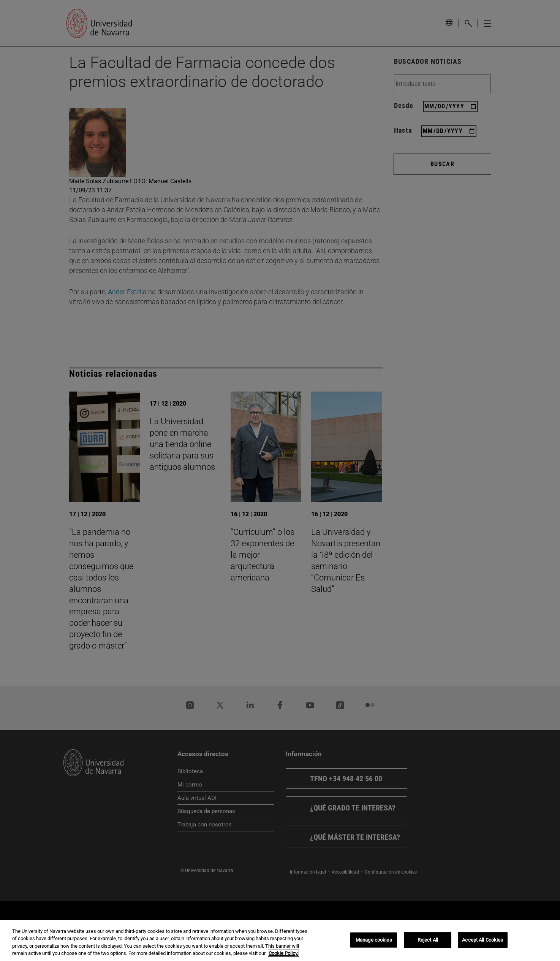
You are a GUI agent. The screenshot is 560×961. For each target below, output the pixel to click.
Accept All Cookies (482, 940)
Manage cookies (374, 940)
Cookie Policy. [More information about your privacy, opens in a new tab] (283, 953)
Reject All (428, 940)
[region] (280, 940)
